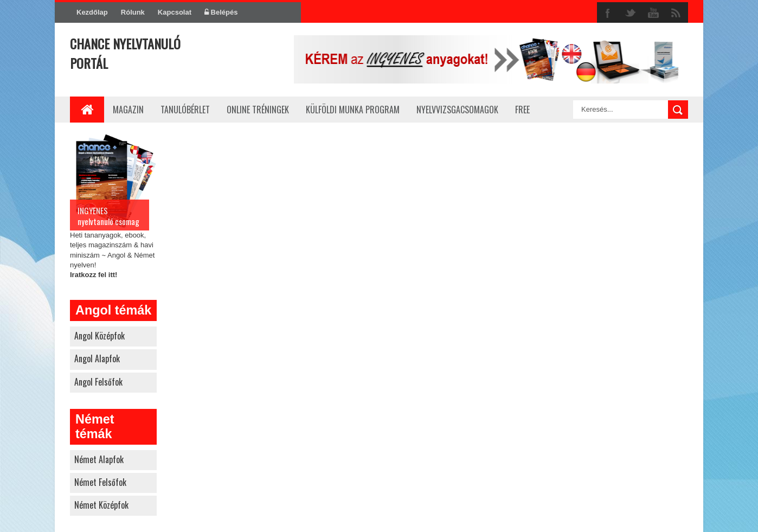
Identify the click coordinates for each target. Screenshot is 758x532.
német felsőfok (100, 482)
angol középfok (99, 336)
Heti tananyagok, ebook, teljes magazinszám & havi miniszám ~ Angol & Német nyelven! (113, 205)
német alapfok (99, 459)
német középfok (101, 505)
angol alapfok (97, 358)
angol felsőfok (98, 382)
